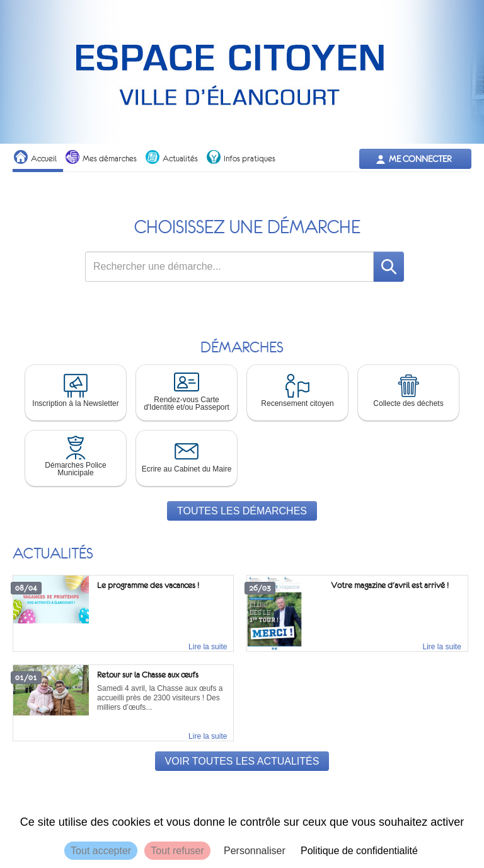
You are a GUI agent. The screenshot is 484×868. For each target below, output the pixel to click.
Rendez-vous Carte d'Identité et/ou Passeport (187, 390)
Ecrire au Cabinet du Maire (187, 455)
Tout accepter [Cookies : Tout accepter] (101, 851)
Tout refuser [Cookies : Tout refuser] (177, 851)
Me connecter (420, 159)
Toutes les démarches (242, 511)
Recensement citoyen (297, 390)
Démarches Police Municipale (75, 455)
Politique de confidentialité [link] (359, 851)
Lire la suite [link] (208, 647)
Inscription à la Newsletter (75, 390)
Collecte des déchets (408, 390)
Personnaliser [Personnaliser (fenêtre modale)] (255, 851)
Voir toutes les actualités (242, 761)
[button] (76, 393)
